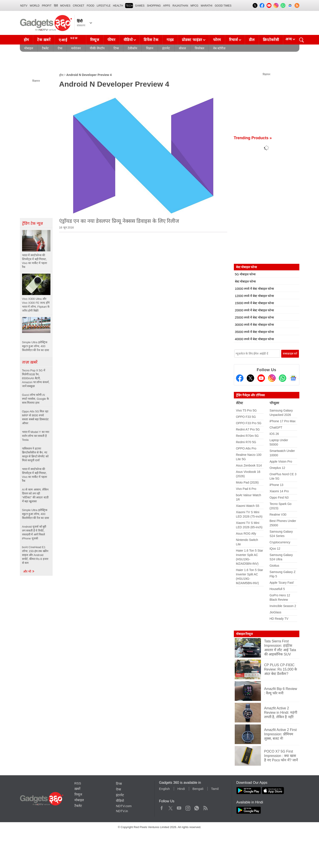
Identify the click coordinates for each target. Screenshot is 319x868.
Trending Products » (253, 138)
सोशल (182, 48)
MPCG (194, 6)
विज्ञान (150, 48)
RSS (78, 783)
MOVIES (65, 6)
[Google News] (293, 378)
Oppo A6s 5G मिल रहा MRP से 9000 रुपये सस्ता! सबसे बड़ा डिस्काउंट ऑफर (35, 417)
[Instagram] (272, 378)
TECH (129, 6)
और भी (29, 571)
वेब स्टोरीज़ (219, 48)
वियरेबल (199, 48)
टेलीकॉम (132, 48)
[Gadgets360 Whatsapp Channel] (283, 378)
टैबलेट (45, 48)
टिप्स (116, 48)
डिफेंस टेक (151, 40)
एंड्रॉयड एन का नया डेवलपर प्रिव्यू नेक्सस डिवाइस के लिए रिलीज (119, 221)
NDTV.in (122, 811)
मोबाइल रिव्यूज (244, 634)
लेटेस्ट (240, 403)
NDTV (24, 6)
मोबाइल (29, 48)
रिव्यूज (95, 40)
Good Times (223, 6)
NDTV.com (124, 806)
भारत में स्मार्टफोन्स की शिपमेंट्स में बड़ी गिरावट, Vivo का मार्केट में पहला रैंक (35, 475)
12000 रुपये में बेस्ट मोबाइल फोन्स (254, 296)
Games (140, 6)
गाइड (170, 40)
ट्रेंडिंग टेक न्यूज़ (32, 223)
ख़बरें (77, 789)
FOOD (91, 6)
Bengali (198, 789)
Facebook (162, 807)
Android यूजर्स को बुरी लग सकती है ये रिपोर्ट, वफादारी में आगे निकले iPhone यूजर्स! (34, 533)
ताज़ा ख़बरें (30, 362)
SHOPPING (154, 6)
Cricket (79, 6)
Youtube (179, 807)
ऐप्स (60, 48)
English (164, 789)
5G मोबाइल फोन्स (245, 274)
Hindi (181, 789)
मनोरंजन (76, 48)
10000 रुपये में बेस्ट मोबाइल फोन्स (254, 289)
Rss (205, 807)
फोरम (217, 40)
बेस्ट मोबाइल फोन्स (245, 281)
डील (252, 40)
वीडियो (128, 40)
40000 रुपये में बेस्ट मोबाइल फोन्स (254, 339)
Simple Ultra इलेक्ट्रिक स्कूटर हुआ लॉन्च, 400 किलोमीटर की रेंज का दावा (36, 514)
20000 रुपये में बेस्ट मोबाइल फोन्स (254, 310)
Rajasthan (180, 6)
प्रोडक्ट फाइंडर (192, 40)
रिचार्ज (234, 40)
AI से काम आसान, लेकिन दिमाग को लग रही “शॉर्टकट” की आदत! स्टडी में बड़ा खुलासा (35, 495)
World (35, 6)
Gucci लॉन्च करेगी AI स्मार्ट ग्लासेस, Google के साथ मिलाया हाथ (35, 399)
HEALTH (118, 6)
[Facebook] (240, 378)
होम (26, 40)
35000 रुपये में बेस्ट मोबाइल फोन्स (254, 332)
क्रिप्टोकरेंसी (271, 40)
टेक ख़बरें (44, 40)
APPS (167, 6)
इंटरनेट (166, 48)
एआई (69, 39)
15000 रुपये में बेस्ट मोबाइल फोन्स (254, 303)
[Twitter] (250, 378)
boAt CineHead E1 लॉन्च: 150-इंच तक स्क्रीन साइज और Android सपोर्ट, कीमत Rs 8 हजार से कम (35, 555)
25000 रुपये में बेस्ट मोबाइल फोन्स (254, 317)
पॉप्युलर (274, 403)
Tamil (215, 789)
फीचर (111, 40)
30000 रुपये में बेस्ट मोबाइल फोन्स (254, 325)
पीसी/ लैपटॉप (97, 48)
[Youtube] (261, 378)
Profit (47, 6)
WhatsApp (197, 807)
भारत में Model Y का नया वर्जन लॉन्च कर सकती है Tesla (36, 436)
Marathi (206, 6)
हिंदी (56, 6)
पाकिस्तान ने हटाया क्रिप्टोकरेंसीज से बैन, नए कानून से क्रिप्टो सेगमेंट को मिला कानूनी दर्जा (35, 454)
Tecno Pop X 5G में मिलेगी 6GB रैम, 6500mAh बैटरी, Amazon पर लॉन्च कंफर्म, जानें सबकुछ (36, 378)
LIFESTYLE (104, 6)
